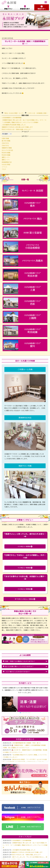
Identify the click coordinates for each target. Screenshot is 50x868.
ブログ (4, 169)
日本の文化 (5, 143)
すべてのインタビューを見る (25, 599)
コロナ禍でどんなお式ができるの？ (25, 672)
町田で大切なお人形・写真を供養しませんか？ (17, 129)
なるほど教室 (6, 165)
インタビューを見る (25, 546)
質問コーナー (6, 157)
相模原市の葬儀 (7, 148)
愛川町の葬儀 (6, 141)
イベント (5, 167)
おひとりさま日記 (7, 150)
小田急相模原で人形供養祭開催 (12, 118)
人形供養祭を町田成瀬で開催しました (14, 125)
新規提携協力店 (7, 162)
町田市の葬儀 (6, 153)
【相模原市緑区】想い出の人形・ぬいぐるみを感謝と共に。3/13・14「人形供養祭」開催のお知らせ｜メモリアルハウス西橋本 (25, 845)
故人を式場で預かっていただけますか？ (25, 666)
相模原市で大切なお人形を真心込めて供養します (17, 127)
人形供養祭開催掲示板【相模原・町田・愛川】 (26, 743)
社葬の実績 (5, 138)
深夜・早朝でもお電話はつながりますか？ (25, 661)
